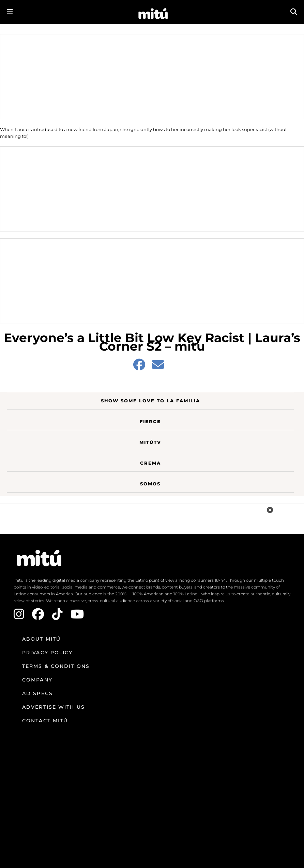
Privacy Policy (47, 653)
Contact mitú (45, 721)
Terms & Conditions (56, 666)
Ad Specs (37, 693)
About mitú (41, 639)
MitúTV (150, 442)
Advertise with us (54, 707)
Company (37, 680)
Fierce (150, 421)
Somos (150, 484)
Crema (150, 463)
